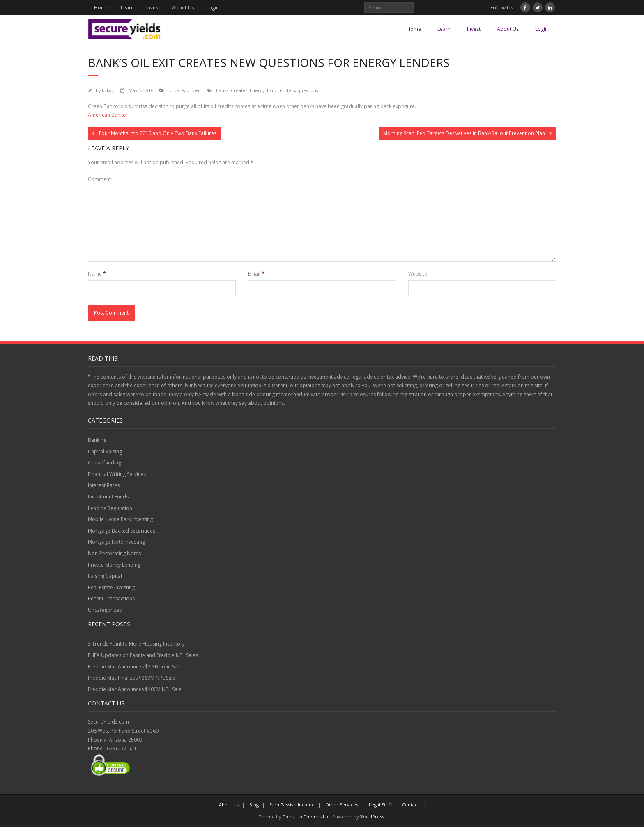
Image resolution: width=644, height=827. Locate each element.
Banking (97, 440)
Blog (254, 805)
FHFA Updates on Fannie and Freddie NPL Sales (143, 655)
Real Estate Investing (111, 587)
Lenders (286, 90)
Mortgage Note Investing (116, 542)
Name (97, 274)
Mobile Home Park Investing (120, 519)
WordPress (372, 817)
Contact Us (414, 805)
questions (308, 90)
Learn (127, 8)
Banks (222, 90)
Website (418, 274)
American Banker (108, 115)
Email (256, 274)
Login (213, 8)
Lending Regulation (110, 508)
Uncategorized (185, 90)
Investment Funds (108, 497)
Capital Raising (105, 451)
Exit (271, 90)
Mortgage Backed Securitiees (122, 531)
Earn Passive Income (292, 805)
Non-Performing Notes (114, 553)
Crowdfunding (105, 463)
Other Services (342, 805)
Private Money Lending (114, 565)
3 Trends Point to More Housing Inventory (136, 644)
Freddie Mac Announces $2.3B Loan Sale (135, 667)
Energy (257, 90)
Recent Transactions (111, 598)
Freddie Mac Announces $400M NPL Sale (135, 689)
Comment (99, 179)
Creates (239, 90)
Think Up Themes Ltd (306, 817)
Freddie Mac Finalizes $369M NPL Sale (132, 678)
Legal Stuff (380, 805)
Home (101, 8)
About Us (183, 8)
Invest (153, 8)
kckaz (108, 90)
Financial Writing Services (117, 474)
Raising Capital (105, 576)
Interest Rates (104, 485)
